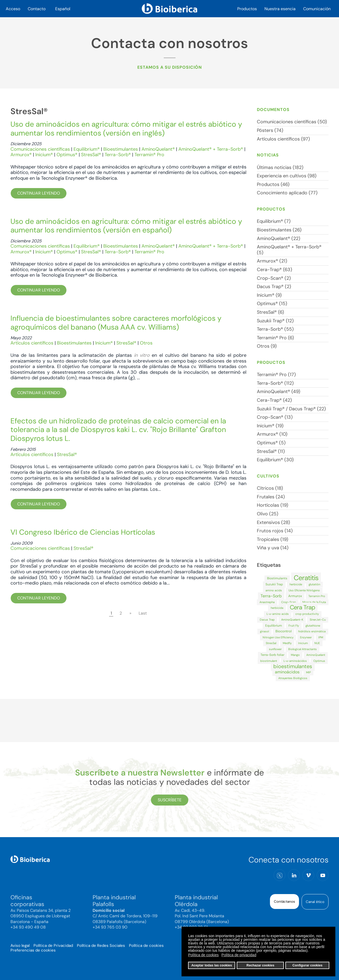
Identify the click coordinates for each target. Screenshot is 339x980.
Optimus (319, 661)
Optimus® (67, 155)
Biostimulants (277, 578)
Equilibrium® (87, 149)
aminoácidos (287, 672)
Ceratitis (306, 578)
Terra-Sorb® (118, 155)
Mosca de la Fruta (314, 602)
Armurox (295, 596)
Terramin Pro (317, 596)
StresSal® (91, 155)
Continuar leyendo (39, 193)
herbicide (296, 584)
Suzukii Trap (274, 584)
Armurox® (21, 155)
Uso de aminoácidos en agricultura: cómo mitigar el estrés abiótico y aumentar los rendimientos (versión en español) (126, 226)
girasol (264, 631)
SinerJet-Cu (318, 620)
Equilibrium (274, 626)
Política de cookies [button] (203, 955)
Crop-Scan (289, 602)
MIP (308, 672)
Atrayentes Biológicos (293, 678)
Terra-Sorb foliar (272, 655)
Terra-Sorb (271, 596)
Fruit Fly (294, 626)
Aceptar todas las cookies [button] (211, 965)
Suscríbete (170, 800)
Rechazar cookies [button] (260, 965)
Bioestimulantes (121, 149)
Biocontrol (284, 631)
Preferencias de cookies (33, 950)
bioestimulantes (293, 666)
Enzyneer (306, 637)
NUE (317, 643)
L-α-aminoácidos (295, 661)
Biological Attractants (303, 649)
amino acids (274, 590)
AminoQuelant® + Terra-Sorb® (211, 149)
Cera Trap (302, 607)
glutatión (314, 584)
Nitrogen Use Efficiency (278, 637)
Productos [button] (247, 9)
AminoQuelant (316, 655)
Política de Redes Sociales (101, 946)
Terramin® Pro (149, 155)
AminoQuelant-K (292, 620)
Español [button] (63, 9)
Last (143, 613)
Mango (295, 655)
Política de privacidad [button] (239, 955)
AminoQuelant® (158, 149)
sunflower (275, 649)
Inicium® (44, 155)
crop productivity (307, 614)
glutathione (313, 626)
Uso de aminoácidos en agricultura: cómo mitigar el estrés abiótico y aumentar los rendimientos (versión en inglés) (126, 129)
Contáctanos (284, 902)
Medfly (287, 643)
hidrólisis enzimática (312, 631)
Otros (146, 343)
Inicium (303, 643)
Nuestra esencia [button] (280, 9)
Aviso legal (20, 946)
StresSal (271, 643)
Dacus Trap (267, 620)
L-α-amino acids (278, 614)
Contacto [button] (37, 9)
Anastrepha (267, 602)
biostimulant (269, 661)
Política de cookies (146, 946)
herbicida (277, 608)
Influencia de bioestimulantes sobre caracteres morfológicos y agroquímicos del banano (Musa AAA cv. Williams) (116, 323)
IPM (321, 637)
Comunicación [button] (317, 9)
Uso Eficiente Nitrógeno (304, 590)
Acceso (13, 9)
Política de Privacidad (53, 946)
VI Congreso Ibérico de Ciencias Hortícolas (83, 532)
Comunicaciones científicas (40, 149)
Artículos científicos (32, 343)
